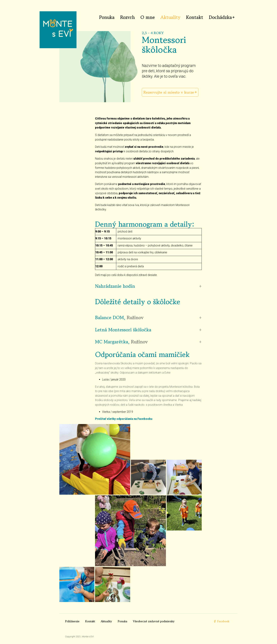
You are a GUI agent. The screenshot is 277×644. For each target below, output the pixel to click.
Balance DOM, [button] (119, 318)
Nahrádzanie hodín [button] (115, 286)
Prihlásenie (72, 621)
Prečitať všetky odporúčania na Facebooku (124, 419)
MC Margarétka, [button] (121, 342)
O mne (148, 17)
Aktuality (170, 17)
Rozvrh (127, 17)
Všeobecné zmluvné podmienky (154, 621)
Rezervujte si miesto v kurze (169, 92)
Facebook (221, 621)
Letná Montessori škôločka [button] (123, 330)
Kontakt (195, 17)
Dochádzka (220, 17)
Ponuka (107, 17)
